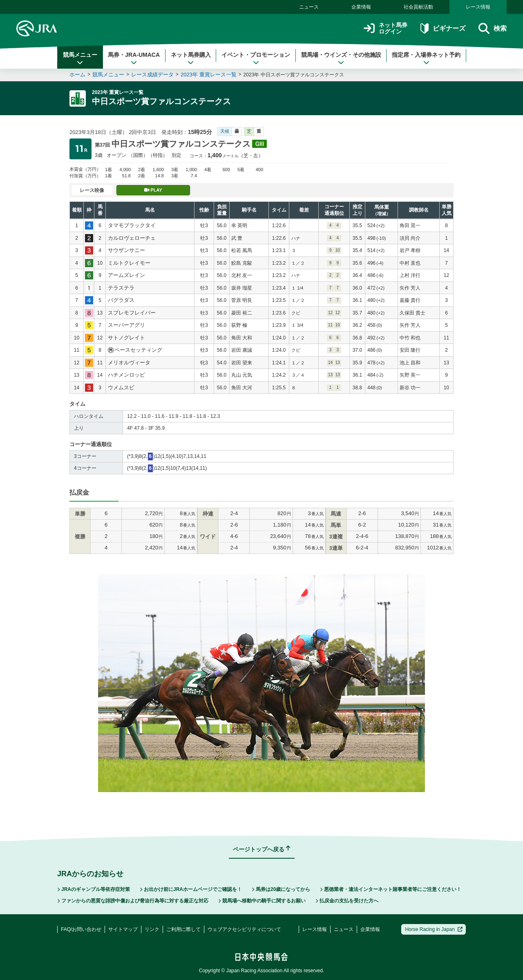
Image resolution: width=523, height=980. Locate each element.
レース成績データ (152, 75)
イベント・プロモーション (256, 58)
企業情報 (361, 7)
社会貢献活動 (418, 7)
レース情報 (478, 7)
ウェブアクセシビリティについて (244, 929)
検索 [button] (493, 28)
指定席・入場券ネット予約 (426, 58)
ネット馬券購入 (191, 58)
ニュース (309, 7)
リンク (152, 929)
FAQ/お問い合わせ (81, 929)
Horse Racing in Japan (434, 929)
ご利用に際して (183, 929)
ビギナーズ (443, 28)
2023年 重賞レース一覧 (209, 75)
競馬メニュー (80, 58)
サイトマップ (123, 929)
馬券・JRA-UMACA (134, 58)
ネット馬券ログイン (386, 28)
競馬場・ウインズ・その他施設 (341, 58)
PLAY (153, 190)
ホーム (77, 75)
